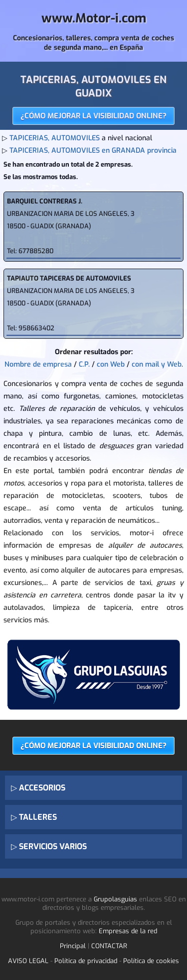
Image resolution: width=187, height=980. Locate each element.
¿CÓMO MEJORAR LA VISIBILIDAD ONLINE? (93, 116)
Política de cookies (151, 961)
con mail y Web (157, 364)
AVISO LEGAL (28, 961)
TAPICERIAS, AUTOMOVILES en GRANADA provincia (93, 150)
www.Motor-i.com (94, 18)
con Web (111, 364)
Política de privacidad (86, 961)
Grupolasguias (115, 899)
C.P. (84, 364)
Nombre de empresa (38, 364)
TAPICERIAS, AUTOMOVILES (55, 138)
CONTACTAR (109, 946)
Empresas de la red (128, 931)
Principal (73, 946)
